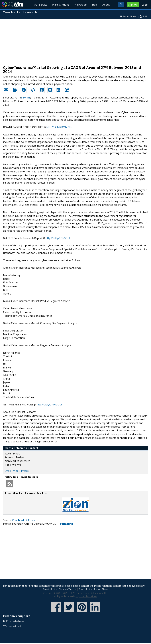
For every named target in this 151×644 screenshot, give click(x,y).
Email (8, 471)
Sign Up (133, 5)
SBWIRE (26, 98)
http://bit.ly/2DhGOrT (58, 238)
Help (95, 5)
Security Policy (50, 589)
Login (145, 5)
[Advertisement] (75, 41)
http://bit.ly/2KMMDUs (59, 127)
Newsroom (81, 5)
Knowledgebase (15, 621)
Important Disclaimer (86, 596)
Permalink (66, 524)
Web (16, 471)
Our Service (41, 5)
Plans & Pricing (61, 5)
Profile (25, 471)
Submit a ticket (13, 626)
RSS (145, 16)
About (106, 5)
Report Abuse (101, 589)
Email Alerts (130, 16)
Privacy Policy (85, 589)
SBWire (12, 5)
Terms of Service (68, 589)
